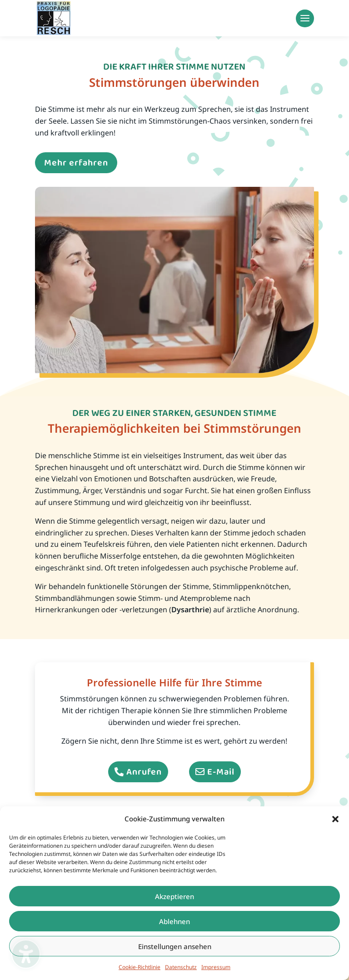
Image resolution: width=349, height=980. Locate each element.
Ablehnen (174, 921)
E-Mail (221, 772)
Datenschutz (181, 967)
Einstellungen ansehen (175, 946)
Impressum (216, 967)
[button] (335, 819)
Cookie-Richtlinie (140, 967)
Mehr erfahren (76, 163)
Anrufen (144, 772)
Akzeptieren (174, 896)
